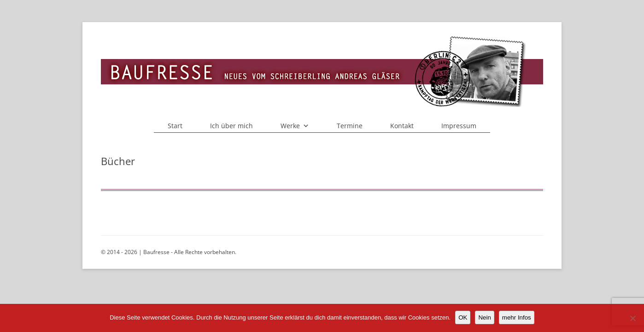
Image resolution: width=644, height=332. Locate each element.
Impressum (459, 126)
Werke (295, 126)
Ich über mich (231, 126)
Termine (350, 126)
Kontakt (402, 126)
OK (463, 317)
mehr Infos (517, 317)
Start (175, 126)
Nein (484, 317)
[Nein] (632, 318)
